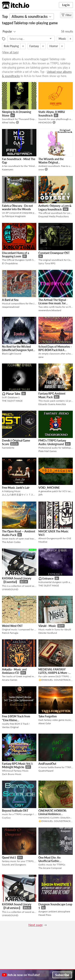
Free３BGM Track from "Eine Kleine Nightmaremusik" (16, 720)
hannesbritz (8, 448)
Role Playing (11, 46)
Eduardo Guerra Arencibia (52, 404)
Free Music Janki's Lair (16, 488)
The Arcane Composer (50, 868)
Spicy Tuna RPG (47, 263)
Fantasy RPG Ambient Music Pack (52, 395)
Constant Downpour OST (54, 253)
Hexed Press (45, 915)
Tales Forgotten (48, 716)
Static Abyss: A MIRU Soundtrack (52, 114)
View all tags (10, 52)
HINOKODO (45, 122)
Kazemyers (8, 169)
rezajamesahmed (11, 307)
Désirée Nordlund (48, 633)
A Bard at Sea (10, 300)
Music (62, 39)
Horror (54, 46)
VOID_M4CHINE (49, 488)
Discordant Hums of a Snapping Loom (15, 255)
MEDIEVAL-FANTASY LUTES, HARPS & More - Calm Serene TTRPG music (55, 673)
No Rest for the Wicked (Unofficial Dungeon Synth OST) (18, 350)
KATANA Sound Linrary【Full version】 (17, 906)
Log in (66, 5)
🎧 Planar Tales (11, 394)
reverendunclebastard (50, 310)
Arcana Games (10, 680)
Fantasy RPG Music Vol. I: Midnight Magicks (17, 765)
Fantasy (34, 46)
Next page (35, 925)
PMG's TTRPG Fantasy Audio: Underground (52, 442)
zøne (41, 357)
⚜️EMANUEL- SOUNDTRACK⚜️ (56, 680)
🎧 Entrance (46, 578)
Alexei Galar (45, 723)
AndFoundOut (47, 764)
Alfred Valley (9, 122)
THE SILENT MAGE (12, 401)
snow (41, 169)
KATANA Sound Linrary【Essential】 (17, 580)
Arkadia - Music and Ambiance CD (14, 671)
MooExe (43, 542)
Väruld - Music (47, 626)
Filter (66, 15)
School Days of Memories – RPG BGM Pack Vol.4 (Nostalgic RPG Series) (55, 350)
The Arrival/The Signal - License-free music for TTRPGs (53, 303)
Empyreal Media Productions (54, 216)
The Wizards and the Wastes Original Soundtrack (51, 162)
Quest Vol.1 (9, 858)
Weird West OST (12, 626)
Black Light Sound (12, 354)
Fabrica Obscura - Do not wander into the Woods (17, 207)
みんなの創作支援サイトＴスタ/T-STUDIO (19, 495)
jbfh (40, 495)
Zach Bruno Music (12, 774)
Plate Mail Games (47, 451)
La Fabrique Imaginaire (14, 216)
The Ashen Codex (11, 542)
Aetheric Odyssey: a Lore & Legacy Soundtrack (55, 208)
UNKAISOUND (10, 589)
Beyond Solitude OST (15, 811)
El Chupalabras (10, 263)
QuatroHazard (46, 771)
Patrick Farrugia (10, 633)
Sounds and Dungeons (14, 865)
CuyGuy (6, 818)
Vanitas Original (10, 727)
